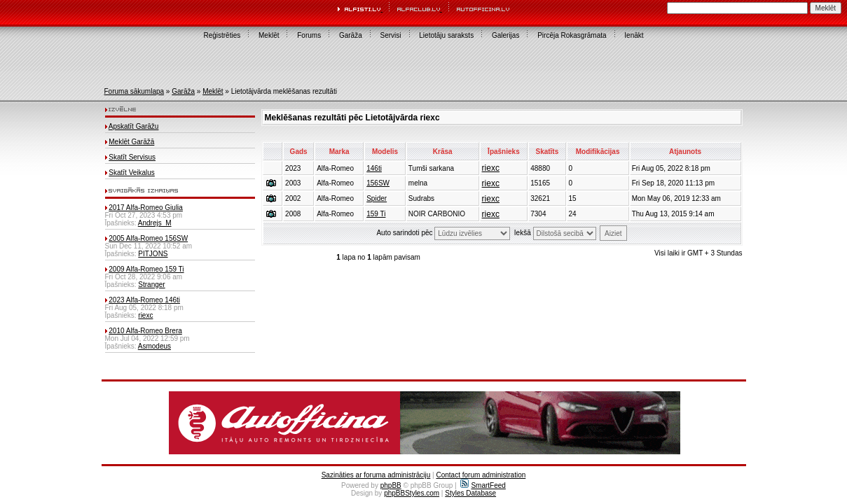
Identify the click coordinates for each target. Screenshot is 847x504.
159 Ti (376, 214)
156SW (378, 183)
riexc (145, 315)
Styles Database (470, 493)
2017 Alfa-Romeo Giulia (146, 208)
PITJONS (153, 254)
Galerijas (505, 35)
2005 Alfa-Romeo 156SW (148, 238)
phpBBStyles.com (412, 493)
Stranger (151, 285)
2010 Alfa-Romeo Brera (145, 331)
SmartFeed (483, 485)
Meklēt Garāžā (131, 142)
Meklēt (269, 35)
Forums (309, 35)
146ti (374, 168)
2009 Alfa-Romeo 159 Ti (146, 269)
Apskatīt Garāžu (134, 126)
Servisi (391, 35)
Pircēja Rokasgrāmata (572, 35)
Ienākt (634, 35)
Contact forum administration (481, 475)
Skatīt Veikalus (132, 173)
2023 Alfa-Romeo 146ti (144, 300)
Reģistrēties (222, 35)
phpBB (391, 485)
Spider (377, 198)
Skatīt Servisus (132, 157)
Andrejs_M (155, 223)
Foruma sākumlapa (135, 91)
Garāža (351, 35)
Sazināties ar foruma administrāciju (376, 475)
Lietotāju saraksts (446, 35)
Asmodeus (154, 346)
